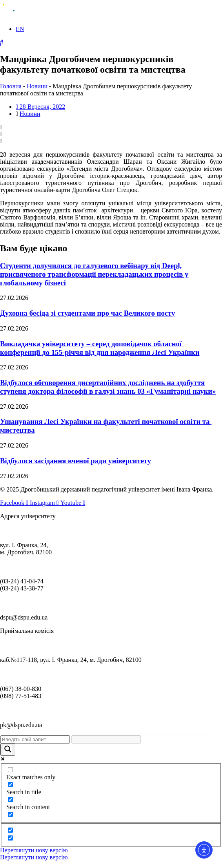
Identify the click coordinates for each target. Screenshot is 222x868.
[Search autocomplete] (106, 739)
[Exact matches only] (10, 770)
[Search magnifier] (8, 750)
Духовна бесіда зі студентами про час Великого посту (87, 313)
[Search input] (35, 739)
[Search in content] (10, 799)
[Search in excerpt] (10, 814)
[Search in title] (10, 785)
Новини (37, 86)
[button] (111, 127)
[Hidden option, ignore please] (10, 830)
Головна (11, 86)
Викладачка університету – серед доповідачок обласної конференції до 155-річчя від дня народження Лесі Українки (100, 348)
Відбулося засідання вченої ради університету (76, 461)
